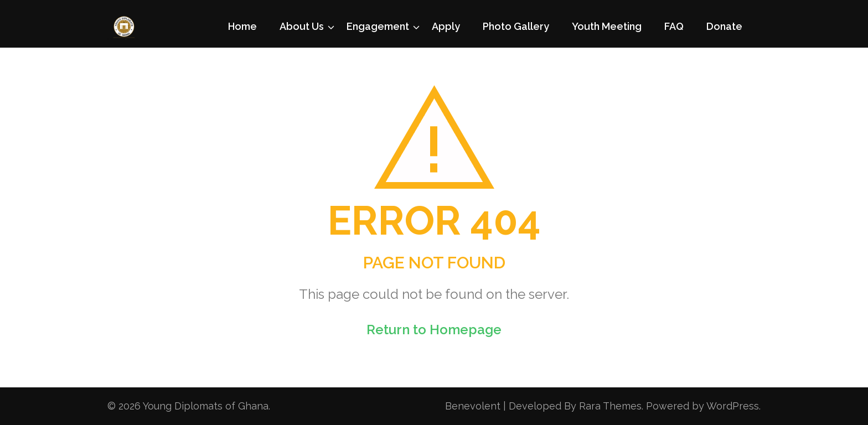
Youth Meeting (607, 26)
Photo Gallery (516, 26)
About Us (302, 26)
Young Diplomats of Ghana (206, 406)
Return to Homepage (434, 330)
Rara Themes (610, 406)
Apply (446, 26)
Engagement (378, 26)
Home (242, 26)
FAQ (674, 26)
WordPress (733, 406)
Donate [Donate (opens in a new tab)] (724, 26)
